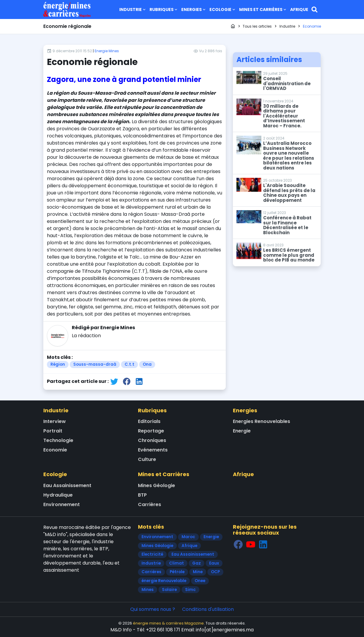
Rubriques (164, 9)
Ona (147, 364)
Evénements (153, 450)
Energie (242, 431)
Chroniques (152, 440)
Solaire (169, 590)
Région (58, 364)
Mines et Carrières (263, 9)
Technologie (58, 440)
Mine (198, 572)
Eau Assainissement (67, 485)
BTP (142, 495)
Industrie (133, 9)
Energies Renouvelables (262, 421)
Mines (148, 590)
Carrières (150, 504)
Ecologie (223, 9)
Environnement (62, 504)
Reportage (151, 431)
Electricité (152, 554)
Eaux (214, 563)
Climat (177, 563)
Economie (55, 450)
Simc (190, 590)
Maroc (188, 537)
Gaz (197, 563)
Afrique (299, 9)
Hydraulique (58, 495)
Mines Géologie (156, 485)
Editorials (149, 421)
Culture (147, 459)
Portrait (53, 431)
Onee (200, 581)
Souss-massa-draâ (95, 364)
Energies (194, 9)
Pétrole (177, 572)
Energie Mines (107, 51)
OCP (215, 572)
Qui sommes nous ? (153, 609)
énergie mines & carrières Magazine (168, 623)
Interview (55, 421)
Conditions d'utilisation (208, 609)
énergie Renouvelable (164, 581)
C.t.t (129, 364)
